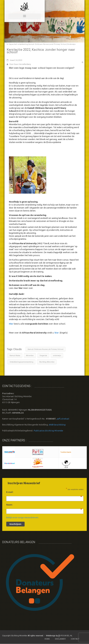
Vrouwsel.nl (65, 636)
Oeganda (43, 356)
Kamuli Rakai (15, 356)
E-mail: (44, 492)
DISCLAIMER (60, 639)
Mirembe (30, 356)
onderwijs (57, 356)
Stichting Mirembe (47, 362)
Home (47, 639)
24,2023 (15, 60)
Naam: (44, 505)
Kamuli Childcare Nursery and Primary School (48, 44)
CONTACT (75, 639)
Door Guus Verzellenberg (19, 64)
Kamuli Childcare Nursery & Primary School (46, 349)
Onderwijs (71, 44)
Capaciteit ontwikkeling (18, 44)
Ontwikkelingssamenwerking (21, 362)
